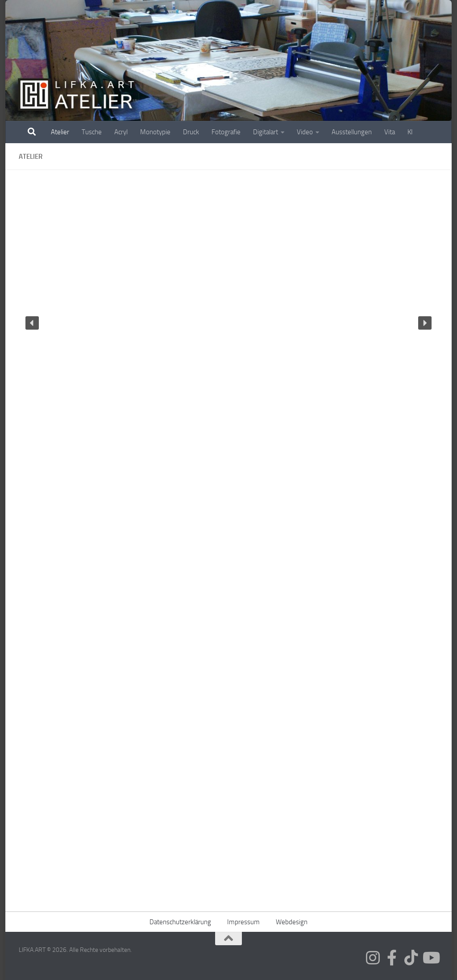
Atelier (60, 132)
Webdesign (292, 922)
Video (305, 132)
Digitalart (266, 132)
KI (410, 132)
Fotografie (226, 132)
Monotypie (155, 132)
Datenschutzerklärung (180, 922)
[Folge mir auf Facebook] (392, 957)
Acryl (121, 132)
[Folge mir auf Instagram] (373, 957)
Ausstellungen (352, 132)
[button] (32, 323)
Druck (191, 132)
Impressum (243, 922)
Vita (390, 132)
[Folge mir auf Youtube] (430, 957)
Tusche (92, 132)
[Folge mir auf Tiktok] (411, 957)
